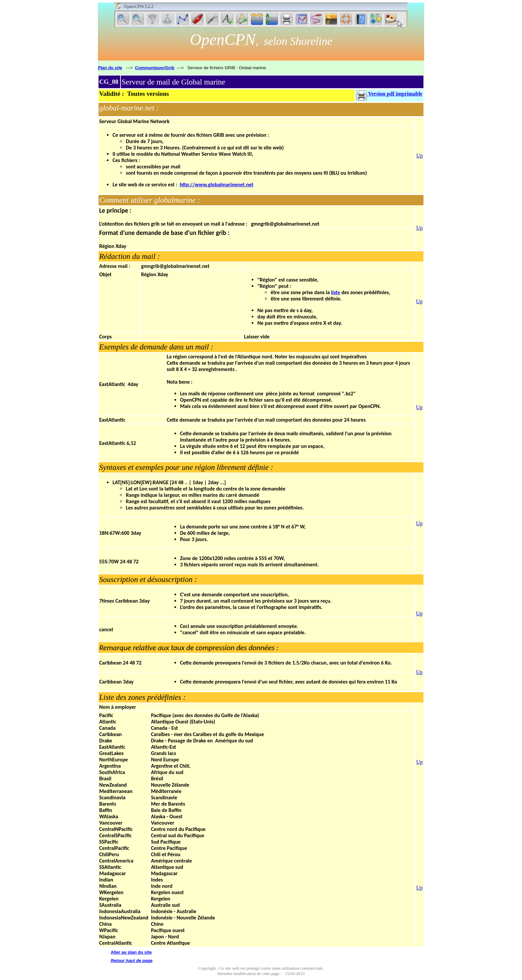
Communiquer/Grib (155, 68)
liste (335, 292)
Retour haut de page (131, 961)
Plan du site (110, 68)
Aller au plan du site (131, 952)
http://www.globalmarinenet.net (217, 185)
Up (419, 156)
